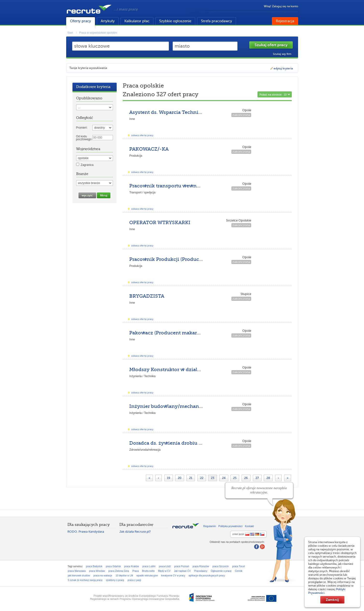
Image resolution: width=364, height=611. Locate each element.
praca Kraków (132, 566)
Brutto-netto (148, 571)
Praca (136, 571)
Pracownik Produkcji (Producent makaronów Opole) (191, 259)
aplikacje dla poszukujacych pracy (207, 576)
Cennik (239, 571)
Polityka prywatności (230, 526)
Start (70, 33)
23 (213, 478)
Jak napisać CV (182, 571)
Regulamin (210, 526)
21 (191, 478)
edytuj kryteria (281, 68)
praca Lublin (149, 566)
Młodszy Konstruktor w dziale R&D (171, 370)
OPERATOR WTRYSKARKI (160, 223)
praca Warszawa (77, 571)
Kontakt (249, 526)
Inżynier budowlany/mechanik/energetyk (179, 406)
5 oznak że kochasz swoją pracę (85, 580)
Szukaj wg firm (282, 54)
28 (268, 478)
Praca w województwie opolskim (98, 33)
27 (257, 478)
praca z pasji (134, 580)
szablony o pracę (115, 580)
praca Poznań (182, 566)
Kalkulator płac (137, 21)
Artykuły (108, 21)
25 (235, 478)
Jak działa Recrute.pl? (135, 532)
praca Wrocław (97, 571)
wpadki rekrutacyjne (147, 576)
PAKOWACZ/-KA (149, 149)
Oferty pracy (81, 21)
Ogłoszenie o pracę (221, 571)
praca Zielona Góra (119, 571)
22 (202, 478)
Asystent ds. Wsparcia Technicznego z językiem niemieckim (201, 112)
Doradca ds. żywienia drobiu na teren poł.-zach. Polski (194, 443)
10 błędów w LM (124, 576)
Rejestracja (285, 21)
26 (246, 478)
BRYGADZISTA (147, 296)
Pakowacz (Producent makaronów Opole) (178, 333)
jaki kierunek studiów (79, 576)
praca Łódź (165, 566)
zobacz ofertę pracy (142, 135)
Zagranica (87, 165)
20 (180, 478)
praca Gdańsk (113, 566)
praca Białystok (94, 566)
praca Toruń (239, 566)
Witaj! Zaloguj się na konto (281, 6)
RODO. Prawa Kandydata (86, 532)
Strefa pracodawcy (217, 21)
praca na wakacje (103, 576)
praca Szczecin (221, 566)
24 (224, 478)
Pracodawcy (201, 571)
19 (169, 478)
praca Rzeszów (201, 566)
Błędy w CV (164, 571)
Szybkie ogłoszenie (175, 21)
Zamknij (332, 600)
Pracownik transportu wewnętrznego (174, 186)
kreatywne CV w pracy (173, 576)
